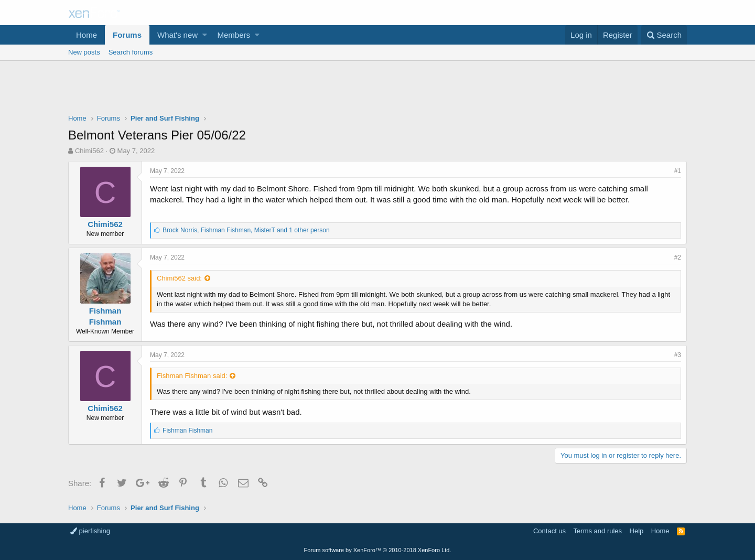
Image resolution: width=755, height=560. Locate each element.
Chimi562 (89, 151)
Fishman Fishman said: (192, 376)
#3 (678, 355)
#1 (678, 171)
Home (87, 35)
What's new (177, 35)
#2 (678, 257)
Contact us (549, 531)
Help (637, 531)
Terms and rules (598, 531)
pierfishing (90, 531)
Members (234, 35)
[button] (205, 35)
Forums (127, 35)
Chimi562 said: (179, 278)
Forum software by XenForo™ (378, 550)
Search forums (131, 52)
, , (246, 230)
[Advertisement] (377, 90)
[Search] (664, 35)
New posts (84, 52)
